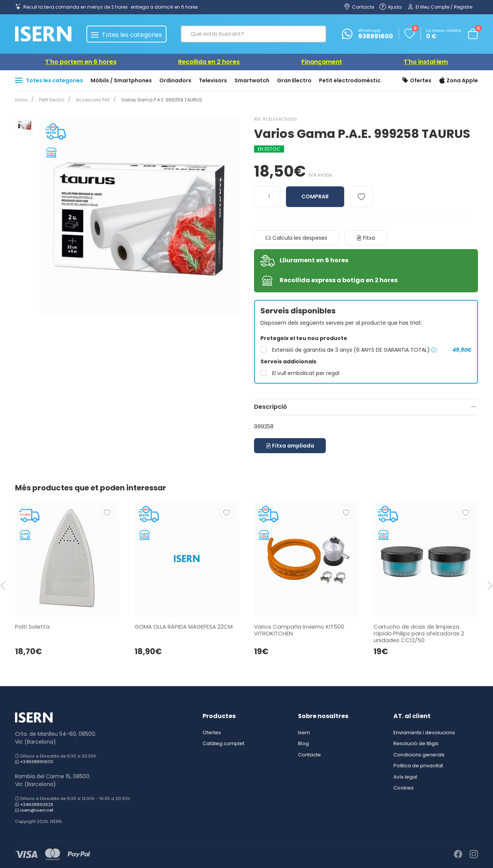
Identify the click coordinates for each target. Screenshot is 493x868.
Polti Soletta (32, 627)
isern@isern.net (37, 810)
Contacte (309, 755)
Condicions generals (419, 755)
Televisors (213, 80)
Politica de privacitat (418, 766)
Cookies (404, 788)
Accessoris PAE (90, 100)
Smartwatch (252, 80)
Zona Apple (459, 81)
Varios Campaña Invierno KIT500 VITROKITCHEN (299, 630)
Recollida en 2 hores (209, 62)
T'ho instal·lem (426, 62)
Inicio (21, 100)
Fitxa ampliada (290, 446)
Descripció (271, 407)
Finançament (322, 62)
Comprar (315, 197)
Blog (303, 743)
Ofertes (417, 81)
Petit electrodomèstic (350, 80)
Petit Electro (50, 100)
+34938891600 (37, 762)
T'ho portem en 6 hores (81, 62)
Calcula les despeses (296, 238)
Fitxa (366, 238)
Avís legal (405, 777)
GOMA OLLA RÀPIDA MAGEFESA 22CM (184, 627)
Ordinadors (175, 80)
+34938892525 (37, 804)
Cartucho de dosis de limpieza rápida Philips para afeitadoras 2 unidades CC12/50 (419, 633)
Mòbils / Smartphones (121, 80)
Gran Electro (294, 80)
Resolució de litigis (416, 743)
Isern (304, 733)
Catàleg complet (223, 743)
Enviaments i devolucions (424, 733)
